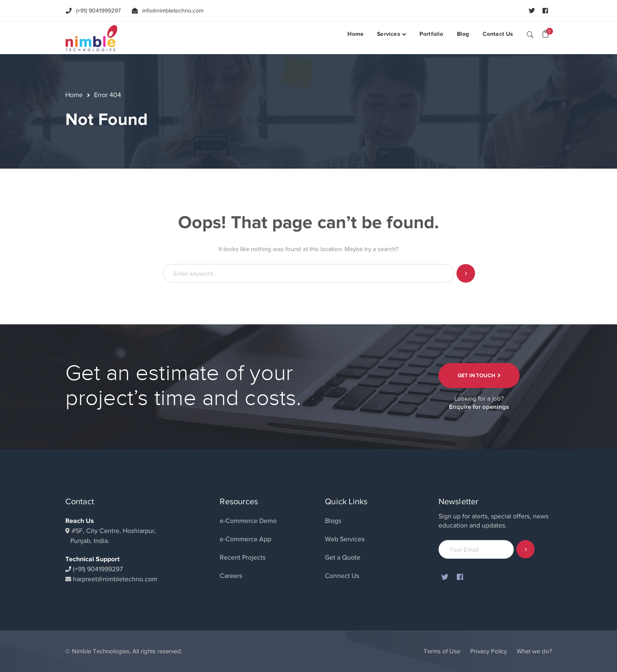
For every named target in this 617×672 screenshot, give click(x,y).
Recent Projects (243, 558)
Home (74, 95)
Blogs (333, 521)
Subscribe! (526, 549)
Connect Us (342, 576)
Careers (231, 576)
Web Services (345, 539)
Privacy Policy (488, 651)
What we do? (534, 651)
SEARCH (530, 34)
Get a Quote (343, 558)
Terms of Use (442, 651)
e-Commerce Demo (248, 521)
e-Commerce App (245, 539)
